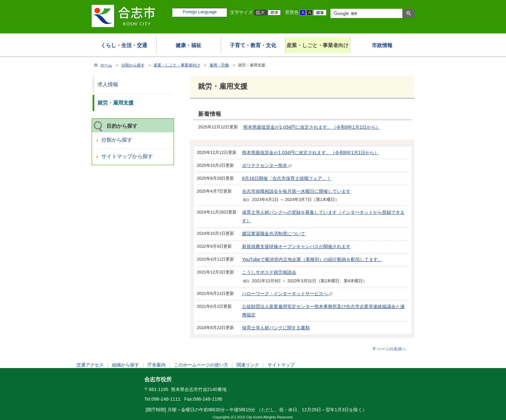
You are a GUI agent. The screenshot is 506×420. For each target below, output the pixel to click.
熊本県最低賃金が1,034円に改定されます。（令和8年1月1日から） (312, 127)
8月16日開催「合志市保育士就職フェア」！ (287, 178)
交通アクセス (90, 365)
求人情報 (108, 84)
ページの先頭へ (392, 349)
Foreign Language (200, 12)
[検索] (366, 14)
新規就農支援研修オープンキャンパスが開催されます (296, 246)
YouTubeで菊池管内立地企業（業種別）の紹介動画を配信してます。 (312, 259)
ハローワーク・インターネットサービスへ (287, 294)
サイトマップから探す (127, 156)
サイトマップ (281, 365)
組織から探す (126, 365)
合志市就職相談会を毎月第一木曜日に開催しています (296, 191)
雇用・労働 (219, 65)
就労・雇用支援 (116, 103)
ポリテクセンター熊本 (267, 165)
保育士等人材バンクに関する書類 (276, 328)
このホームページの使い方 (201, 365)
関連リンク (248, 365)
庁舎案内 (157, 365)
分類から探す (133, 65)
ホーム (106, 65)
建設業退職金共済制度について (274, 234)
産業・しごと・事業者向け (177, 65)
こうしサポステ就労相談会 (269, 272)
